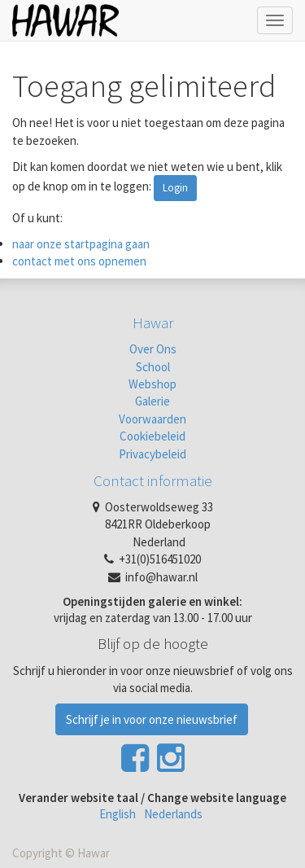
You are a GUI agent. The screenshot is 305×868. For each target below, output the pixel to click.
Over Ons (153, 349)
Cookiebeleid (152, 436)
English (118, 814)
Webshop (152, 384)
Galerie (152, 401)
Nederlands (173, 814)
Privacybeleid (152, 454)
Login (175, 188)
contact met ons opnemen (79, 261)
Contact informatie (153, 480)
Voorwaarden (152, 419)
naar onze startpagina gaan (81, 244)
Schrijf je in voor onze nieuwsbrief (152, 719)
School (153, 367)
